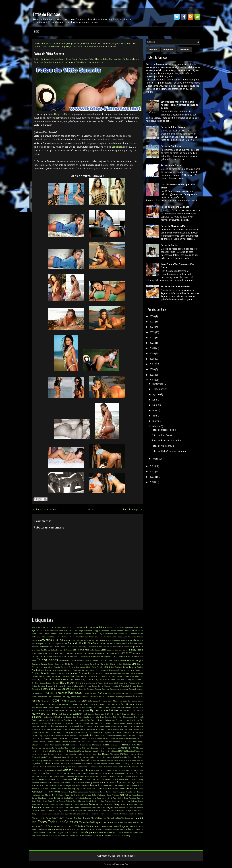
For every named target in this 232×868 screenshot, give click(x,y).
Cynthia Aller (98, 673)
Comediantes (129, 667)
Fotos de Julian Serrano (173, 127)
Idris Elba (131, 714)
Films (55, 697)
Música (41, 764)
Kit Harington (56, 732)
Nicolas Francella (91, 767)
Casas (115, 656)
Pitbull (81, 782)
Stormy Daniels (108, 811)
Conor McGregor (65, 670)
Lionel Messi (64, 738)
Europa (98, 689)
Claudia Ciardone (61, 667)
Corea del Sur (79, 670)
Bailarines (111, 644)
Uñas (104, 826)
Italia (97, 717)
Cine (134, 664)
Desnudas (61, 679)
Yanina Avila (60, 836)
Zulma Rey (126, 836)
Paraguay (55, 776)
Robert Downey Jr (85, 795)
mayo (155, 410)
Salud (45, 801)
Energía (115, 686)
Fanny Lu (88, 693)
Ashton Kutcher (99, 640)
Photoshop (54, 782)
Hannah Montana (101, 707)
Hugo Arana (99, 714)
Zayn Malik (108, 836)
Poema (96, 782)
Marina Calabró (46, 751)
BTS (44, 653)
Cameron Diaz (77, 653)
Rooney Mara (91, 798)
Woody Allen (138, 832)
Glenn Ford (99, 704)
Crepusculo (115, 670)
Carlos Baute (37, 656)
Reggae (140, 789)
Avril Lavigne (37, 644)
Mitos (62, 761)
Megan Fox (96, 754)
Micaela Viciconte (46, 757)
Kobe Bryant (68, 732)
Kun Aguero (106, 732)
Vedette (52, 829)
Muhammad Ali (137, 761)
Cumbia (74, 673)
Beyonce (126, 647)
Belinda (92, 647)
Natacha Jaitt (80, 764)
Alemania (68, 630)
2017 (48, 627)
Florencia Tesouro (97, 697)
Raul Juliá (96, 789)
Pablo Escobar (88, 773)
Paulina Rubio (38, 779)
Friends (77, 701)
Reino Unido (54, 792)
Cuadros (53, 673)
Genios (134, 701)
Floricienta (109, 697)
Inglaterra (37, 717)
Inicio (36, 31)
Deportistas (50, 679)
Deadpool (121, 676)
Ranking (67, 789)
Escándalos (47, 689)
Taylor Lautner (105, 814)
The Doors (78, 818)
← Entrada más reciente (45, 510)
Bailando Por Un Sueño (82, 643)
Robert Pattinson (99, 795)
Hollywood (38, 713)
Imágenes (139, 714)
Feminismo (113, 693)
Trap (58, 826)
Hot (99, 43)
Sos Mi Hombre (38, 811)
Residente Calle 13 (97, 792)
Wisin (121, 832)
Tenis (43, 818)
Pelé (70, 779)
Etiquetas (168, 50)
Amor (95, 634)
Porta (124, 782)
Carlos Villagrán (60, 656)
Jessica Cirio (36, 723)
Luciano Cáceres (38, 742)
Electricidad (109, 683)
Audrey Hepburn (121, 640)
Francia (64, 701)
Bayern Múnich (74, 647)
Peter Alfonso (105, 779)
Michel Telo (118, 757)
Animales (93, 637)
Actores (91, 627)
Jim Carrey (66, 723)
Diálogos (70, 679)
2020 (59, 627)
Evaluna (105, 689)
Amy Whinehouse (106, 634)
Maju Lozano (55, 745)
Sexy (123, 43)
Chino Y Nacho (83, 664)
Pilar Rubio (65, 782)
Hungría (116, 714)
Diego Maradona (101, 679)
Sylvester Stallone (72, 814)
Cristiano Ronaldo (40, 673)
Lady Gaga (47, 735)
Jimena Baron (88, 723)
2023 (152, 332)
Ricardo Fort (131, 792)
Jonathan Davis (38, 726)
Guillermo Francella (50, 707)
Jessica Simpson (48, 723)
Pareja (71, 776)
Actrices (101, 627)
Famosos (75, 693)
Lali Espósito (57, 735)
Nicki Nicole (57, 767)
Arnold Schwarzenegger (65, 640)
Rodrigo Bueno (131, 795)
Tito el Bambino (114, 818)
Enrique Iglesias (136, 686)
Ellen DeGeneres (130, 683)
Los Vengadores (109, 739)
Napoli (71, 764)
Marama (105, 745)
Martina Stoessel (112, 751)
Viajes (76, 829)
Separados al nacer (40, 804)
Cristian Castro (128, 670)
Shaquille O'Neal (136, 804)
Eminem (59, 686)
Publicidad (85, 786)
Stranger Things (123, 811)
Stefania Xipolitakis (78, 811)
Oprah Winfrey (137, 770)
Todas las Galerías (50, 46)
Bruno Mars (37, 653)
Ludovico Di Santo (68, 742)
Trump (63, 826)
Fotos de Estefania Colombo (166, 441)
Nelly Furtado (131, 764)
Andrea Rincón (137, 634)
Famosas (85, 43)
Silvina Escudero (51, 808)
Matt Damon (48, 754)
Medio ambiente (84, 754)
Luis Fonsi (81, 742)
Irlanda (86, 717)
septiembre (158, 389)
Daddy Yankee (110, 673)
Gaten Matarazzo (115, 701)
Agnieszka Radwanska (134, 627)
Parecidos (64, 776)
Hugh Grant (63, 714)
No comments (96, 62)
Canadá (116, 653)
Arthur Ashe (86, 640)
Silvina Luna (64, 808)
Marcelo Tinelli (129, 745)
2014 (152, 380)
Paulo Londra (50, 779)
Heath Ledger (44, 710)
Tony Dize (36, 826)
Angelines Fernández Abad (77, 637)
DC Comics (112, 676)
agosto (156, 394)
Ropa (99, 798)
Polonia (113, 782)
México (132, 754)
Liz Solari (83, 739)
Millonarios (54, 761)
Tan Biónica (93, 814)
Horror (49, 714)
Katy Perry (101, 729)
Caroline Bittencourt (88, 656)
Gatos (125, 701)
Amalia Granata (64, 634)
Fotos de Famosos (46, 14)
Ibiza (124, 714)
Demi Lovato (130, 676)
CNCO (88, 667)
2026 (152, 316)
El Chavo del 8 (74, 683)
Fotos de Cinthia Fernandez (176, 287)
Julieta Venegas (111, 726)
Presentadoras (52, 785)
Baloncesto (120, 644)
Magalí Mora (132, 742)
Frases (71, 701)
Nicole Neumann (105, 767)
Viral (55, 832)
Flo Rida (62, 697)
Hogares (123, 710)
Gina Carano (83, 704)
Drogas (43, 683)
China (73, 664)
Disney (128, 679)
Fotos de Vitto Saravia (49, 54)
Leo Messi (123, 735)
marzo (156, 421)
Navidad (117, 764)
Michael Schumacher (104, 757)
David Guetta (102, 676)
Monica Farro (112, 761)
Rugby (104, 798)
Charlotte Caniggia (134, 660)
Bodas (53, 650)
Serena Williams (57, 804)
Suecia (135, 811)
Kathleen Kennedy (75, 729)
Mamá (72, 745)
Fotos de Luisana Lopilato (175, 207)
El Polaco (100, 683)
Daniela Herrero (38, 676)
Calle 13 (57, 653)
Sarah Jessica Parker (95, 801)
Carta (100, 656)
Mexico (124, 754)
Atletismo (110, 640)
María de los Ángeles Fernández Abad (53, 748)
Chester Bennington (56, 664)
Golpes (107, 704)
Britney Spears (136, 650)
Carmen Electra (73, 656)
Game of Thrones (100, 701)
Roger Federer (48, 798)
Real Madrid (106, 789)
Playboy (116, 43)
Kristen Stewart (80, 732)
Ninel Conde (118, 767)
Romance (59, 798)
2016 (152, 369)
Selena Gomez (137, 801)
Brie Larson (124, 650)
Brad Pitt (84, 650)
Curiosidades (85, 673)
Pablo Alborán (64, 773)
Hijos (76, 710)
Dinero (113, 679)
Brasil (104, 650)
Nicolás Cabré (77, 767)
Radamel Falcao (125, 786)
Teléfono (140, 814)
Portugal (132, 782)
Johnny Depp (138, 723)
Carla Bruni (138, 653)
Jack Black (123, 717)
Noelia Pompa (55, 770)
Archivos (184, 50)
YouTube (80, 835)
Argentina (46, 640)
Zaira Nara (88, 46)
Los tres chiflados (95, 739)
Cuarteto (61, 673)
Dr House (36, 683)
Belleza (99, 647)
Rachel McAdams (110, 786)
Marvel (122, 751)
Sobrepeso (96, 808)
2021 (152, 343)
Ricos (54, 795)
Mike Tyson (128, 757)
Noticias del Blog (81, 770)
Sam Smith (53, 801)
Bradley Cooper (94, 650)
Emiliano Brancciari (46, 686)
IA (120, 714)
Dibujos (77, 679)
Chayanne (36, 664)
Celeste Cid (64, 660)
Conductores (51, 670)
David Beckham (77, 676)
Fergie (132, 693)
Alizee (141, 631)
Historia (104, 710)
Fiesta (50, 697)
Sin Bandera (75, 808)
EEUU (63, 682)
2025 (74, 627)
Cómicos (140, 667)
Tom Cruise (108, 822)
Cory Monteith (102, 670)
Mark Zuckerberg (71, 751)
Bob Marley (45, 650)
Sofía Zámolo (119, 808)
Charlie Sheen (119, 660)
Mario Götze (58, 751)
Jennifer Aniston (105, 720)
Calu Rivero (66, 653)
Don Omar (139, 679)
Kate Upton (62, 729)
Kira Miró (46, 732)
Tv (75, 826)
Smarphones (86, 808)
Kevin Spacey (133, 729)
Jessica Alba (129, 720)
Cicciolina (127, 664)
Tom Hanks (118, 822)
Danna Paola (51, 676)
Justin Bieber (123, 726)
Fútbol (84, 701)
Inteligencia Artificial (51, 717)
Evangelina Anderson (119, 689)
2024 (69, 627)
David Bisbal (90, 676)
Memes (106, 754)
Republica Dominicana (79, 792)
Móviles (122, 761)
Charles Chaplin (92, 660)
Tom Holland (138, 822)
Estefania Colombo (78, 689)
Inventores (66, 717)
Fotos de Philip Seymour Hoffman (169, 451)
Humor (108, 714)
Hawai (34, 710)
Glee (92, 704)
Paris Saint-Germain (94, 776)
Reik (45, 792)
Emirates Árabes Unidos (74, 686)
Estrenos (90, 689)
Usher (141, 826)
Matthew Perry (61, 754)
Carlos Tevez (48, 656)
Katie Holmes (90, 729)
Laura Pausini (100, 735)
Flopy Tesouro (71, 697)
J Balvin (115, 717)
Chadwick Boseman (76, 660)
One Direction (125, 770)
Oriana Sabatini (39, 773)
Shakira (124, 804)
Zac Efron (89, 836)
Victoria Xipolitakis (88, 829)
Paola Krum (37, 776)
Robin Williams (113, 795)
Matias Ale (139, 751)
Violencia (41, 832)
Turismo (70, 826)
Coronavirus (90, 670)
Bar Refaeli (138, 644)
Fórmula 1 (45, 701)
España (66, 689)
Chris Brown (95, 664)
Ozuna (55, 773)
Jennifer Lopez (118, 720)
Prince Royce (65, 786)
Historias (114, 710)
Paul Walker (126, 776)
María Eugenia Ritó (77, 748)
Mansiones (97, 745)
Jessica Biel (139, 720)
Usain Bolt (133, 826)
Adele (122, 627)
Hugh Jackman (75, 714)
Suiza (62, 814)
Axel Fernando (49, 644)
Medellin (72, 754)
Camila (87, 653)
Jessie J (58, 723)
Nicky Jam (67, 767)
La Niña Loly (37, 735)
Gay (130, 701)
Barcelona (45, 647)
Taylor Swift (117, 814)
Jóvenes (58, 726)
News (42, 767)
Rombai (67, 798)
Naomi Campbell (61, 764)
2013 (38, 627)
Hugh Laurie (88, 714)
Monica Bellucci (99, 761)
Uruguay (65, 46)
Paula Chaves (138, 776)
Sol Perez (130, 808)
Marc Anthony (116, 745)
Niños (126, 767)
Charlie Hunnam (105, 660)
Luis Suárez (91, 742)
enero (155, 459)
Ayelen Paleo (62, 644)
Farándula (103, 693)
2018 (53, 627)
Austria (140, 640)
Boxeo (76, 650)
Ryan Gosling (118, 798)
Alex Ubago (78, 631)
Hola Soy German (135, 710)
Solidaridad (139, 808)
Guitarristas (63, 707)
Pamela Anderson (115, 773)
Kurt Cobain (116, 732)
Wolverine (128, 832)
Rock (122, 795)
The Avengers (68, 818)
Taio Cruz (84, 814)
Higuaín (69, 710)
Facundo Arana (38, 693)
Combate (118, 667)
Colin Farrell (97, 667)
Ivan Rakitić (105, 717)
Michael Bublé (60, 757)
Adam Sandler (113, 627)
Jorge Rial (50, 726)
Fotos (94, 43)
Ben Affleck (107, 647)
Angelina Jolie (60, 637)
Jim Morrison (76, 723)
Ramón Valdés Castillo (54, 789)
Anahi (128, 634)
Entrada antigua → (133, 510)
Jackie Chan (133, 717)
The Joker (87, 818)
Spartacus (50, 811)
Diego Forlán (73, 43)
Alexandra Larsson (108, 631)
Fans (95, 693)
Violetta (49, 832)
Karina (40, 729)
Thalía (59, 818)
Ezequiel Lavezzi (136, 689)
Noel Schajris (43, 770)
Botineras (47, 43)
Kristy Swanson (94, 732)
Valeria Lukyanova (39, 829)
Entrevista (36, 689)
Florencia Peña (83, 697)
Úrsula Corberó (113, 826)
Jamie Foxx (63, 720)
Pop (119, 782)
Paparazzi (47, 776)
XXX (33, 836)
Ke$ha (109, 729)
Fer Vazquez (124, 693)
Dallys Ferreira (123, 673)
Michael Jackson (74, 757)
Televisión (36, 818)
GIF (70, 704)
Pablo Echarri (76, 773)
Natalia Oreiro (107, 764)
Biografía (134, 647)
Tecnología (132, 814)
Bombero (60, 650)
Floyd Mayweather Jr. (123, 697)
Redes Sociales (119, 789)
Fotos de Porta (169, 245)
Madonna (116, 742)
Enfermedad (124, 686)
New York (36, 767)
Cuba (67, 673)
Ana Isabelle (119, 634)
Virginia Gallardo (65, 832)
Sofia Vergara (107, 807)
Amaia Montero (50, 634)
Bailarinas (101, 644)
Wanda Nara (102, 832)
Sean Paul (126, 801)
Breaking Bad (113, 650)
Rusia (110, 798)
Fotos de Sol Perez (171, 146)
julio (155, 400)
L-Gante (125, 732)
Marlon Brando (85, 751)
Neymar (48, 767)
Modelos (107, 43)
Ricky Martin (46, 795)
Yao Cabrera (70, 836)
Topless (52, 826)
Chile (68, 664)
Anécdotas (50, 637)
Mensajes (115, 754)
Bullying (50, 653)
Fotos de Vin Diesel (171, 165)
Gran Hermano (128, 704)
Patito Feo (107, 776)
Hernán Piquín (58, 710)
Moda (73, 760)
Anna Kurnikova (104, 637)
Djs (133, 679)
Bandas (129, 644)
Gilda (75, 704)
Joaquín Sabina (126, 723)
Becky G (85, 647)
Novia (93, 770)
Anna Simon (117, 637)
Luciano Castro (53, 742)
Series (92, 804)
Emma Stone (91, 686)
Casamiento (107, 656)
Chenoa (44, 664)
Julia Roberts (73, 726)
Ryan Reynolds (130, 798)
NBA (123, 764)
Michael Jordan (89, 757)
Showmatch (38, 807)
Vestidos (70, 829)
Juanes (64, 726)
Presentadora (38, 785)
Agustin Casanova (41, 630)
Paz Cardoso (62, 779)
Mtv (128, 761)
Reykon (109, 792)
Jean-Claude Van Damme (87, 720)
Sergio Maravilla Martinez (76, 804)
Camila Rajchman (98, 653)
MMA (67, 761)
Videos (129, 829)
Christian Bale (116, 664)
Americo (88, 634)
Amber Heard (78, 634)
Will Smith (113, 832)
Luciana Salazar (136, 739)
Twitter (90, 826)
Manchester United (84, 745)
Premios (140, 782)
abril (155, 416)
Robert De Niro (71, 795)
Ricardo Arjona (119, 792)
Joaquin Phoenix (112, 723)
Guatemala (36, 707)
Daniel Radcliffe (137, 673)
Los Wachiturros (122, 739)
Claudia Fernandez (77, 667)
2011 (152, 477)
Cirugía (44, 667)
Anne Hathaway (129, 637)
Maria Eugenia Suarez (95, 748)
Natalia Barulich (93, 764)
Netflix (140, 764)
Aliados (134, 630)
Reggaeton (37, 792)
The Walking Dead (99, 818)
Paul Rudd (116, 776)
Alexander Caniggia (92, 631)
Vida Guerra (120, 829)
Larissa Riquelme (70, 735)
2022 (64, 627)
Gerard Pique (44, 704)
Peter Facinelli (118, 779)
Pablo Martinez (101, 773)
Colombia (109, 667)
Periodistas (87, 779)
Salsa (39, 801)
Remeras (65, 792)
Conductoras (38, 670)
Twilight (82, 826)
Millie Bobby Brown (40, 761)
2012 (152, 472)
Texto (54, 818)
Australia (132, 640)
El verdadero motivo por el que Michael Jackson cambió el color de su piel (180, 105)
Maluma (65, 745)
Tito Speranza (127, 818)
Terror (49, 818)
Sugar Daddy (42, 814)
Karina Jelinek (50, 729)
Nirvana (132, 767)
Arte (79, 640)
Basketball (55, 647)
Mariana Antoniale (113, 748)
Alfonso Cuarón (123, 631)
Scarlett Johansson (113, 801)
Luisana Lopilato (105, 742)
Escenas (57, 689)
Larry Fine (82, 735)
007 (33, 627)
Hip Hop (95, 710)
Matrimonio (37, 754)
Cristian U (139, 670)
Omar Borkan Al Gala (110, 770)
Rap (74, 789)
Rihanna (61, 795)
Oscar (49, 773)
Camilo (109, 653)
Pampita (139, 773)
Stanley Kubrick (61, 811)
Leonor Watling (38, 739)
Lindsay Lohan (51, 739)
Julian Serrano (85, 726)
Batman (64, 647)
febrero (156, 426)
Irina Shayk (77, 717)
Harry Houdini (127, 707)
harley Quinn (115, 707)
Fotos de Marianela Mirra (174, 226)
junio (155, 405)
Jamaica (40, 720)
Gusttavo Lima (87, 707)
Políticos (104, 782)
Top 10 (44, 826)
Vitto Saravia (76, 46)
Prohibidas (76, 786)
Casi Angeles (124, 656)
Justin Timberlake (136, 726)
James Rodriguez (51, 720)
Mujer (34, 764)
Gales (90, 701)
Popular (153, 50)
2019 (152, 354)
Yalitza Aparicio (42, 836)
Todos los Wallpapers (90, 822)
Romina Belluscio (77, 798)
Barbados (36, 647)
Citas (50, 667)
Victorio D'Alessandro (106, 829)
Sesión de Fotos (104, 804)
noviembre (158, 384)
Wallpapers (91, 832)
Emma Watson (104, 686)
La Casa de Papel (136, 732)
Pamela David (129, 773)
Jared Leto (72, 720)
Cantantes (126, 653)
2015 (43, 627)
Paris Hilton (80, 776)
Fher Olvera (42, 697)
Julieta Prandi (98, 726)
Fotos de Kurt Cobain (162, 435)
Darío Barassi (63, 676)
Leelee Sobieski (113, 735)
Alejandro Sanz (57, 631)
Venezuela (61, 829)
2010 (152, 482)
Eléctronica (119, 683)
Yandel (51, 836)
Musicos (49, 764)
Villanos (137, 829)
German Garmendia (59, 704)
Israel (92, 717)
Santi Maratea (79, 801)
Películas (77, 779)
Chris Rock (105, 664)
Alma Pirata (37, 634)
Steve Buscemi (94, 811)
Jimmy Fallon (100, 723)
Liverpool (75, 739)
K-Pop (34, 729)
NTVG (98, 770)
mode (78, 761)
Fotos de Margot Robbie (164, 430)
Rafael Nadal (138, 786)
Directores (120, 679)
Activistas (81, 627)
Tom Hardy (128, 822)
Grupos (140, 704)
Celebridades (59, 43)
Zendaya (117, 836)
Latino (90, 735)
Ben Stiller (117, 647)
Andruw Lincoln (38, 637)
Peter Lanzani (131, 779)
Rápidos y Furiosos (83, 789)
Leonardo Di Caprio (135, 735)
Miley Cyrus (138, 757)
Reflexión (132, 789)
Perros (96, 779)
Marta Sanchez (98, 751)
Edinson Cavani (53, 683)
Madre (124, 742)
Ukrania (97, 826)
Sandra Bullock (65, 801)
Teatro (125, 814)
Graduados (115, 704)
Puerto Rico (96, 785)
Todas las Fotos (131, 59)
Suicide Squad (53, 814)
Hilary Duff (84, 710)
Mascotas (130, 751)
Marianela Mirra (128, 748)
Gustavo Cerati (75, 707)
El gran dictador (88, 683)
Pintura (74, 782)
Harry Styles (138, 707)
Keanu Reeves (120, 729)
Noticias (66, 770)
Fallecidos (50, 693)
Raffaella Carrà (38, 789)
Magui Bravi (44, 745)
